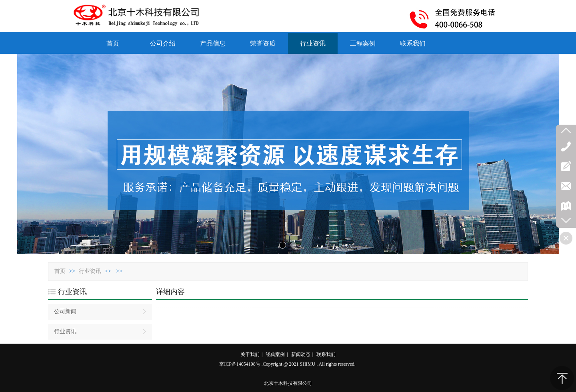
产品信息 (213, 43)
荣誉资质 (263, 43)
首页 (113, 43)
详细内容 (170, 292)
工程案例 (363, 43)
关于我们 (250, 354)
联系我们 (413, 43)
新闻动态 (301, 354)
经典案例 (275, 354)
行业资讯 (313, 43)
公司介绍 (163, 43)
